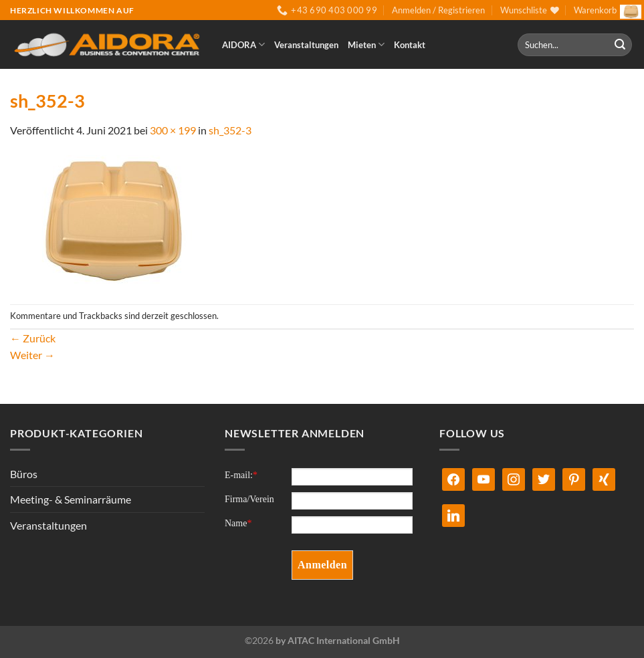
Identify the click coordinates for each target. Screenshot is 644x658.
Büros (24, 474)
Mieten (366, 44)
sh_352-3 (230, 130)
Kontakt (410, 45)
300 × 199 (173, 130)
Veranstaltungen (306, 45)
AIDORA (243, 44)
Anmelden (322, 565)
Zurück (33, 338)
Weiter (32, 355)
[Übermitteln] (620, 45)
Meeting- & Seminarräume (71, 499)
